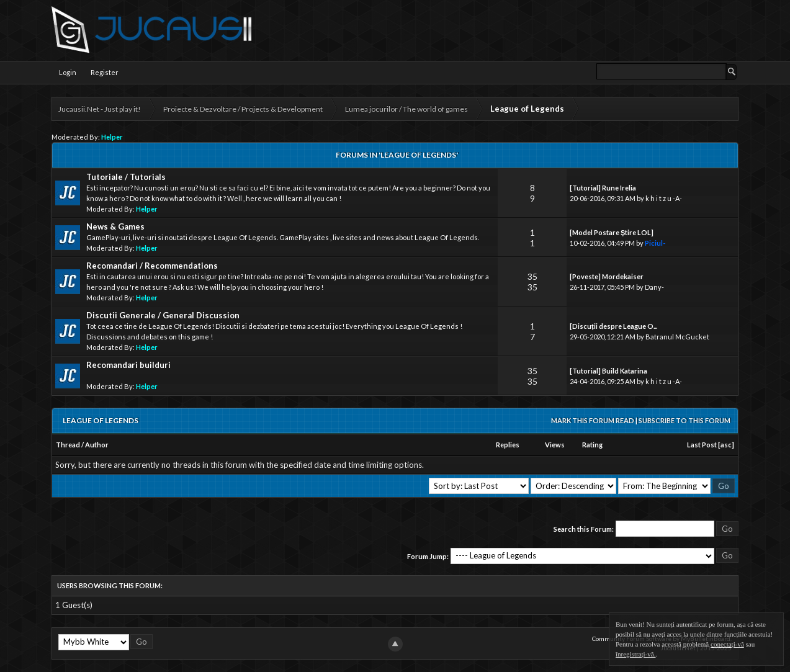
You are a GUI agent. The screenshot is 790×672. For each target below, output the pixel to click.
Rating (592, 445)
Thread (68, 445)
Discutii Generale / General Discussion (163, 315)
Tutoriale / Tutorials (126, 177)
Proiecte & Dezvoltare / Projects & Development (243, 109)
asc (726, 445)
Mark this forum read (593, 420)
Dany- (654, 287)
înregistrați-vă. (635, 654)
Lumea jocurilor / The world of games (406, 109)
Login (68, 72)
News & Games (115, 226)
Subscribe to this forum (685, 420)
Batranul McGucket (677, 337)
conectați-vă (727, 644)
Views (555, 445)
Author (97, 445)
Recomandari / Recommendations (152, 266)
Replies (508, 445)
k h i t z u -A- (664, 198)
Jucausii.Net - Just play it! (100, 109)
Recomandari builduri (128, 365)
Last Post (702, 445)
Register (105, 72)
